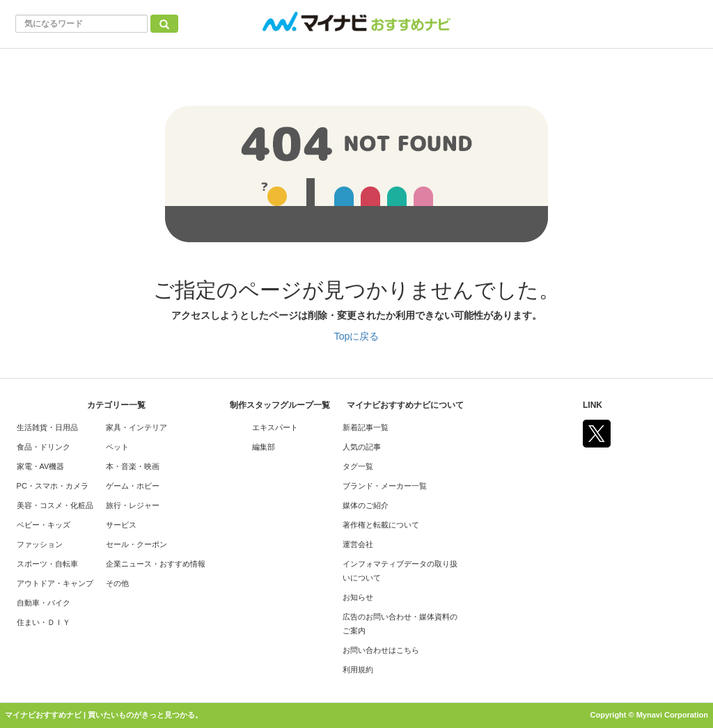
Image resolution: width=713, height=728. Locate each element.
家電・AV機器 (41, 466)
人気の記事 (362, 447)
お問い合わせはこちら (381, 650)
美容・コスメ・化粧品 (55, 505)
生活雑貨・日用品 (47, 427)
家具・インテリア (136, 427)
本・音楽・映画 (133, 466)
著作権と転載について (381, 525)
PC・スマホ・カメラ (53, 486)
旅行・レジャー (133, 505)
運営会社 (358, 544)
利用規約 (358, 670)
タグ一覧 (358, 466)
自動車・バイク (44, 603)
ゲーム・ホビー (133, 486)
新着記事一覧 (366, 427)
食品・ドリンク (44, 447)
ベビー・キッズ (44, 525)
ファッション (40, 544)
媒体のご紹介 (366, 505)
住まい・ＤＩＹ (44, 622)
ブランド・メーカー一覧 (385, 486)
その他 (117, 583)
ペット (117, 447)
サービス (121, 525)
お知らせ (358, 597)
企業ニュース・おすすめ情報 (156, 564)
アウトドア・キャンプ (55, 583)
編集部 (264, 447)
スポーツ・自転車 (47, 564)
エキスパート (275, 427)
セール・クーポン (136, 544)
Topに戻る (357, 336)
